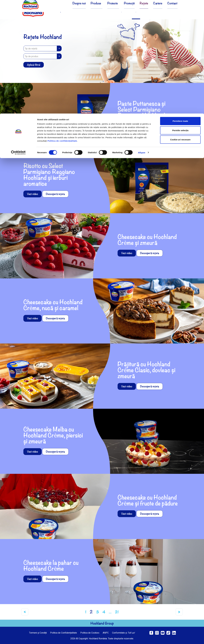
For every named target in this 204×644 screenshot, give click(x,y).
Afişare (142, 39)
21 (117, 612)
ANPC (106, 633)
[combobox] (42, 49)
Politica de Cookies (90, 633)
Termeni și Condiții (38, 633)
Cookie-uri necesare (180, 26)
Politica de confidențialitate (62, 27)
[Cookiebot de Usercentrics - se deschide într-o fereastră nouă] (18, 39)
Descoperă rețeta (150, 126)
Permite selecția (180, 17)
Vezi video (127, 126)
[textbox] (42, 49)
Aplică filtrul (34, 65)
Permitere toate (180, 7)
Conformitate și (123, 633)
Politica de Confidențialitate (64, 633)
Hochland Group (102, 623)
